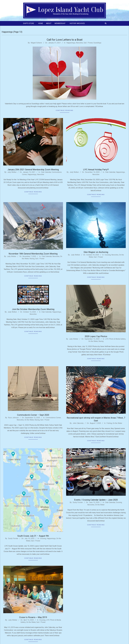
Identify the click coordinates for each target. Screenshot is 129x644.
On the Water (93, 341)
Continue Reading (65, 110)
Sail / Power (88, 43)
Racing (32, 259)
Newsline (79, 43)
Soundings (97, 43)
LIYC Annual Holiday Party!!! (96, 170)
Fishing (109, 423)
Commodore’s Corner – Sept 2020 (33, 415)
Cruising (108, 255)
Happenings (71, 43)
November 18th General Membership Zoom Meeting (33, 254)
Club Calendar (46, 172)
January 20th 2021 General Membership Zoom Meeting (33, 170)
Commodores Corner (53, 418)
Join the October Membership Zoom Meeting (33, 309)
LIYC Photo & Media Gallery (115, 339)
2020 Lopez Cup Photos (96, 336)
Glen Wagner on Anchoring (96, 252)
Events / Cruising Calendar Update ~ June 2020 (96, 500)
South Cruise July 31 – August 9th (33, 536)
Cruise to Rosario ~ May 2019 (33, 617)
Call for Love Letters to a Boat (65, 40)
